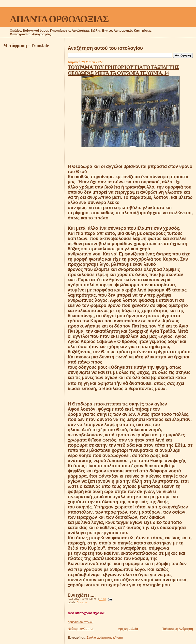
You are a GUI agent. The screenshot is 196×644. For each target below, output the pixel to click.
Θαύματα (82, 602)
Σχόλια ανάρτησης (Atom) (105, 638)
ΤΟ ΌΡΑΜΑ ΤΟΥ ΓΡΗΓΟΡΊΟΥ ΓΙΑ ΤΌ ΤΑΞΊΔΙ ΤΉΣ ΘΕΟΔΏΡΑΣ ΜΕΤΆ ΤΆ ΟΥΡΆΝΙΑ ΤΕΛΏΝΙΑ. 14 (123, 70)
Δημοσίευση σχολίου (80, 622)
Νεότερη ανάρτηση (81, 629)
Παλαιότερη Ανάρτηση (177, 629)
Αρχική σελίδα (128, 629)
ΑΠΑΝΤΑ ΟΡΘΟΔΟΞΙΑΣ (59, 19)
